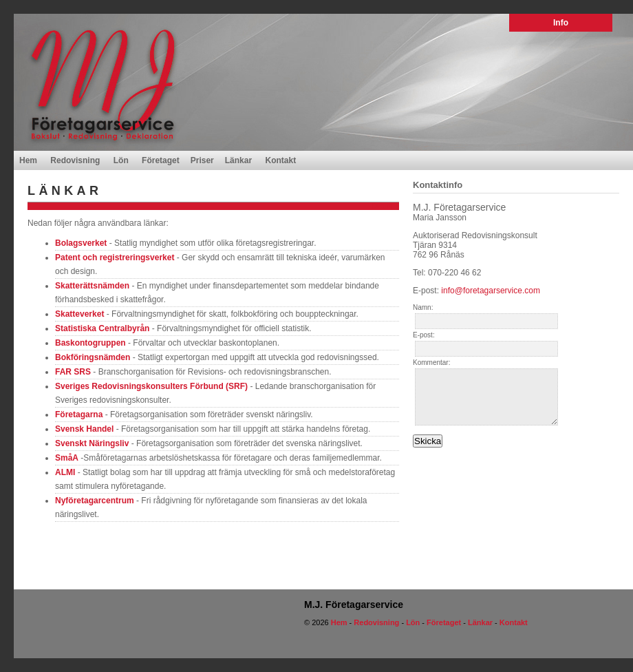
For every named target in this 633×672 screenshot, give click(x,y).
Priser (202, 160)
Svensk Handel (84, 429)
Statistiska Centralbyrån (102, 328)
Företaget (161, 160)
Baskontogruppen (90, 343)
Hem (28, 160)
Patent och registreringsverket (115, 258)
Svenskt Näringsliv (92, 443)
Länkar (238, 160)
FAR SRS (73, 372)
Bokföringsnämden (93, 357)
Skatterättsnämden (92, 286)
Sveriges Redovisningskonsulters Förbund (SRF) (151, 386)
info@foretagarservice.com (491, 291)
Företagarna (79, 414)
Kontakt (280, 160)
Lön (121, 160)
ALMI (65, 472)
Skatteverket (79, 314)
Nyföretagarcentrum (95, 501)
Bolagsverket (81, 243)
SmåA (67, 458)
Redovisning (75, 160)
